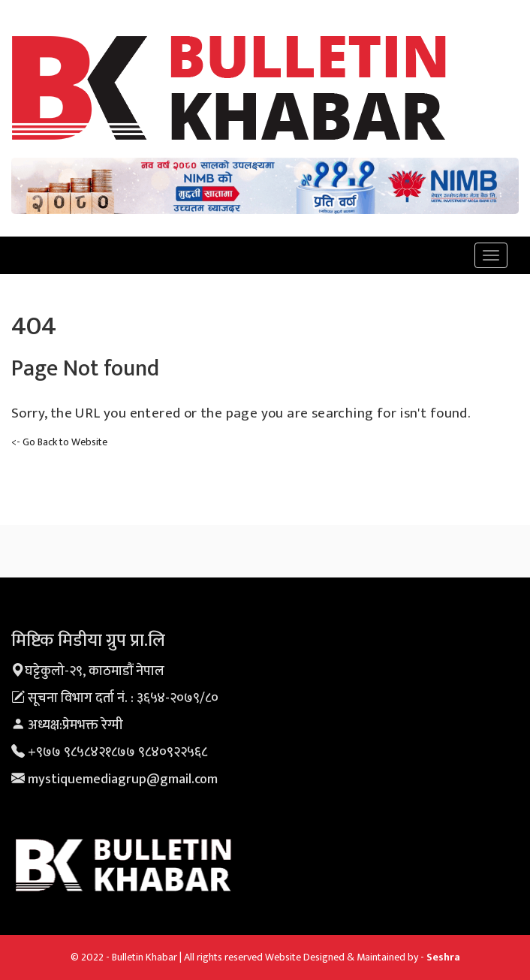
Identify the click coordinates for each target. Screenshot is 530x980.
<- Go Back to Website (59, 442)
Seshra (443, 957)
